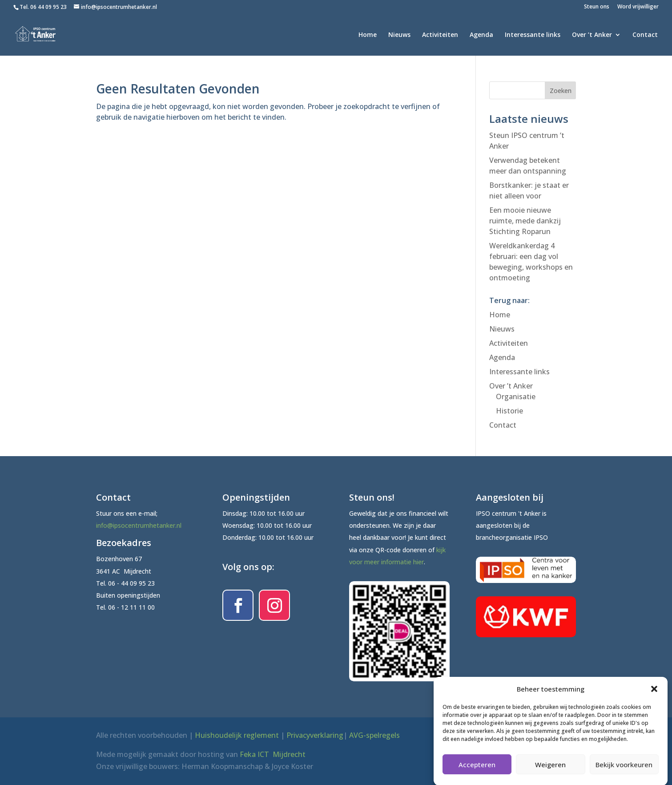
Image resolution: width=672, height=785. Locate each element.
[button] (654, 696)
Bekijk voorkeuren (624, 772)
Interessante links (533, 35)
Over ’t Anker (592, 35)
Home (368, 35)
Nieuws (399, 35)
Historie (509, 411)
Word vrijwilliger (638, 7)
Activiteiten (440, 35)
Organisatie (516, 397)
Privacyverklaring (315, 735)
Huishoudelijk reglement (237, 735)
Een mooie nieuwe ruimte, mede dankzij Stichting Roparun (525, 221)
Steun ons (597, 7)
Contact (645, 35)
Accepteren (477, 772)
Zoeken (561, 91)
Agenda (481, 35)
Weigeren (550, 772)
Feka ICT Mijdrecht (273, 754)
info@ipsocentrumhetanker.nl (139, 525)
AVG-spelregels (374, 735)
